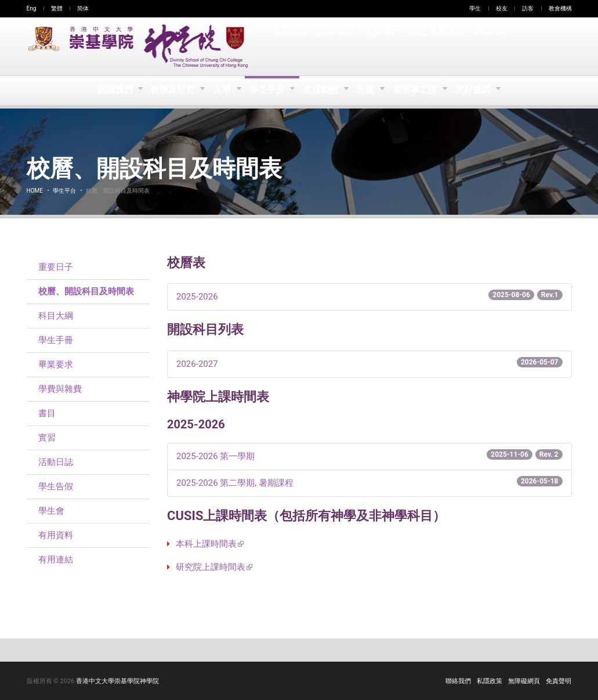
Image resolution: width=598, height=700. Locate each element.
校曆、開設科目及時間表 (86, 291)
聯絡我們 (458, 681)
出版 (369, 91)
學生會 (51, 511)
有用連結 (56, 560)
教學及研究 (170, 91)
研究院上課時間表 (214, 567)
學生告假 (56, 486)
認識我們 (112, 91)
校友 (502, 8)
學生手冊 (56, 340)
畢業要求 (56, 365)
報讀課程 (290, 46)
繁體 (57, 8)
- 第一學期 (369, 455)
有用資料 (56, 535)
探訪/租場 (336, 46)
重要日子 (56, 267)
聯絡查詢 (489, 46)
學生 (475, 8)
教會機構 (560, 8)
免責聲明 (559, 681)
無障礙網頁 (524, 681)
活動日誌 (56, 462)
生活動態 (322, 91)
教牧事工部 (419, 91)
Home (35, 191)
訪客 (528, 8)
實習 (47, 438)
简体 (83, 8)
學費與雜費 (60, 389)
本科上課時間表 (210, 544)
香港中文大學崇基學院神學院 (117, 681)
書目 (47, 413)
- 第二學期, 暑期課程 (369, 482)
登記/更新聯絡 (435, 46)
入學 (221, 91)
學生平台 (268, 91)
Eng (32, 8)
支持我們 (381, 46)
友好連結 (478, 91)
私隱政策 (490, 681)
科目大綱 (56, 316)
